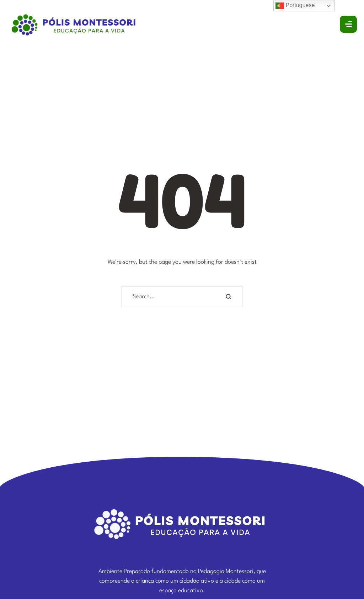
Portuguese (295, 6)
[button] (343, 566)
